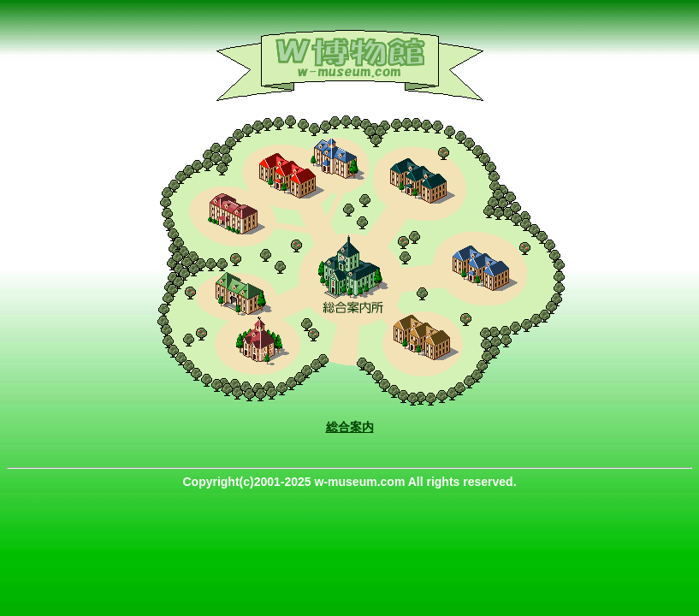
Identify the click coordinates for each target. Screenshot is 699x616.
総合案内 (350, 427)
